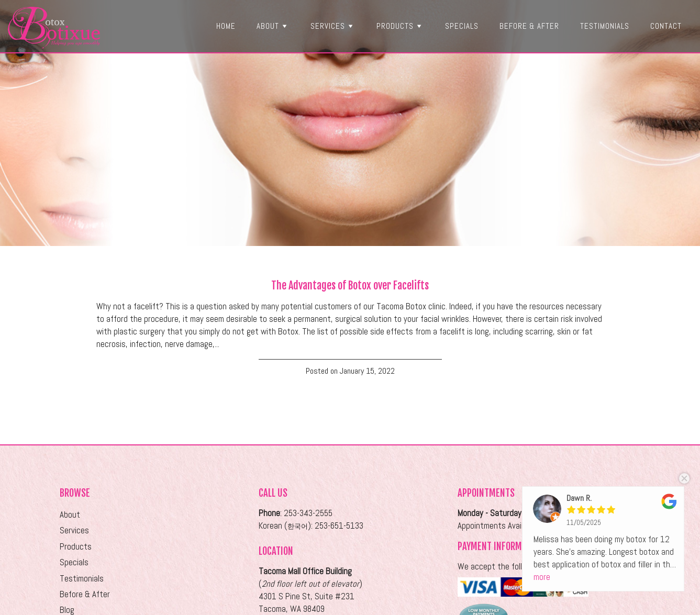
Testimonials (605, 26)
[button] (284, 26)
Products (400, 26)
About (273, 26)
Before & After (529, 26)
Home (226, 26)
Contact (666, 26)
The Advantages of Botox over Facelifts (350, 286)
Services (333, 26)
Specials (462, 26)
